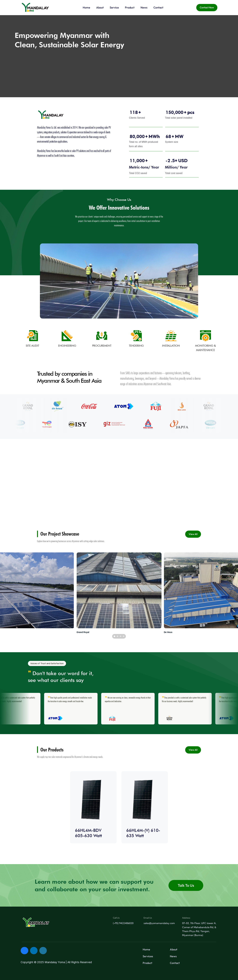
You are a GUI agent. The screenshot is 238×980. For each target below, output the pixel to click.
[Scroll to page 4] (124, 636)
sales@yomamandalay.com (159, 923)
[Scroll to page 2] (117, 636)
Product (147, 963)
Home (146, 949)
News (173, 956)
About (174, 949)
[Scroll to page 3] (121, 636)
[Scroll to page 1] (114, 636)
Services (148, 956)
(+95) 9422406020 (123, 923)
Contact (175, 963)
